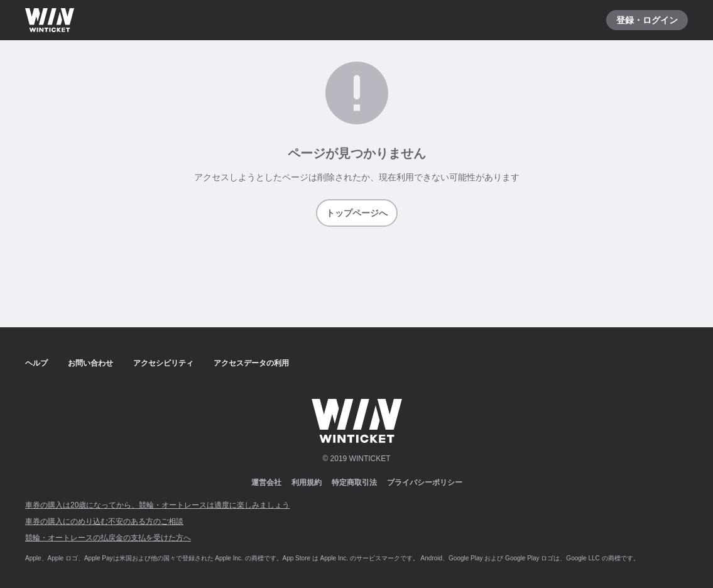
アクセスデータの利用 (251, 363)
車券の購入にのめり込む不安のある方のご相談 (104, 521)
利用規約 (307, 482)
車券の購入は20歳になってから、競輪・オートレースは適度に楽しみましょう (157, 505)
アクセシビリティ (163, 363)
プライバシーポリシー (425, 482)
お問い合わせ (90, 363)
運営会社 (266, 482)
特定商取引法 (354, 482)
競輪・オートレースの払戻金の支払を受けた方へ (108, 538)
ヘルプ (36, 363)
